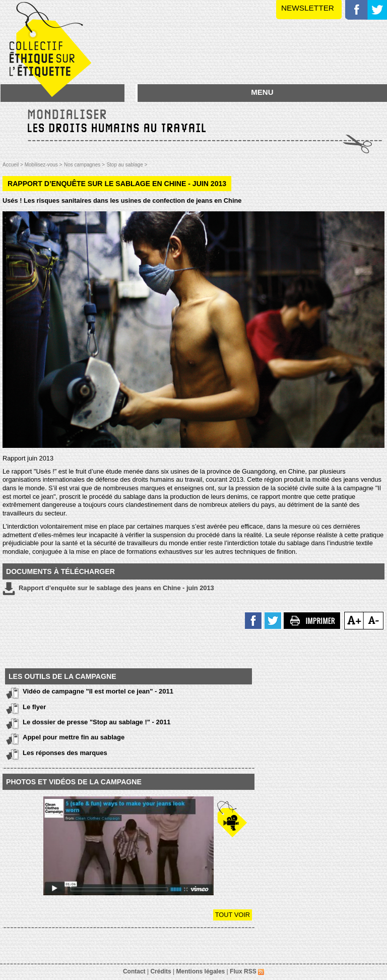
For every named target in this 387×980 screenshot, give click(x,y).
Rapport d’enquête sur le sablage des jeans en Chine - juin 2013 (108, 589)
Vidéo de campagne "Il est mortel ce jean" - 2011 (98, 691)
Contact (134, 971)
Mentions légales (201, 971)
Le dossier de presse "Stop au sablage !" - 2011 (96, 722)
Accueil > (14, 165)
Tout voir (233, 915)
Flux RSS (247, 971)
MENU (262, 92)
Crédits (160, 971)
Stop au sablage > (127, 165)
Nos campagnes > (84, 165)
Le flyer (34, 707)
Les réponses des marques (65, 753)
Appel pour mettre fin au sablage (74, 737)
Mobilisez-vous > (44, 165)
